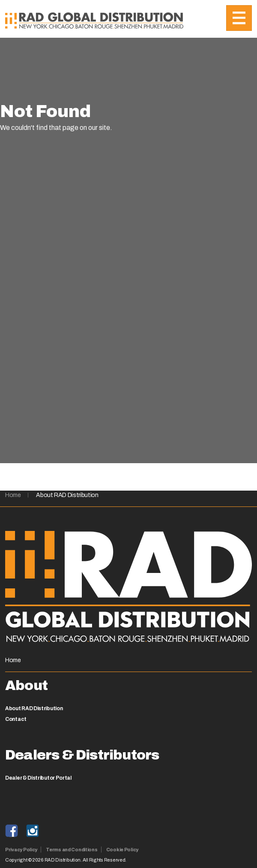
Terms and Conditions (72, 850)
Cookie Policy (122, 850)
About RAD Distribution (67, 495)
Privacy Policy (21, 850)
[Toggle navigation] (239, 18)
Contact (16, 719)
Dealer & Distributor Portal (38, 778)
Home (13, 495)
